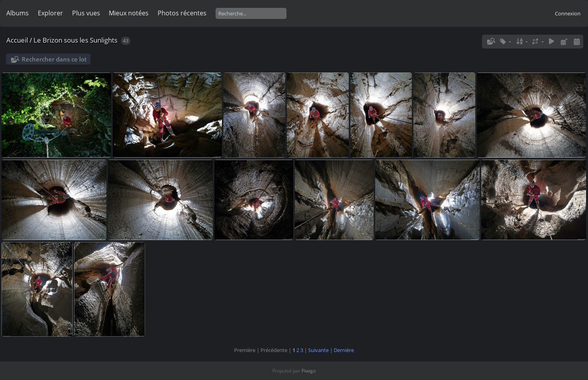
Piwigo (309, 371)
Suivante (318, 350)
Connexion (568, 13)
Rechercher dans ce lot (54, 59)
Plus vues (86, 13)
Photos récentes (182, 13)
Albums (18, 13)
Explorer (50, 13)
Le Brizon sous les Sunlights (75, 40)
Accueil (17, 40)
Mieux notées (129, 13)
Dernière (344, 350)
